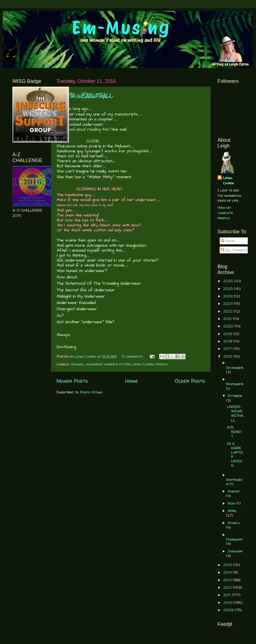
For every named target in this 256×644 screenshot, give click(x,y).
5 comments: (133, 356)
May (232, 503)
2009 (229, 610)
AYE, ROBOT (234, 432)
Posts (228, 241)
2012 (228, 587)
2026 (229, 281)
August (234, 491)
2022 (228, 311)
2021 (228, 319)
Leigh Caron (143, 364)
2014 (228, 572)
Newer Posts (72, 381)
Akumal (77, 364)
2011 (228, 595)
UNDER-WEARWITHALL (85, 96)
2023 (228, 303)
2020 (229, 326)
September (234, 482)
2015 (228, 565)
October (235, 396)
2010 (228, 602)
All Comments (235, 250)
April (232, 511)
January (235, 551)
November (235, 384)
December (235, 368)
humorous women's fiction (108, 364)
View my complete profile (225, 213)
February (234, 539)
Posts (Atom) (91, 392)
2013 (228, 580)
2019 (228, 334)
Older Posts (190, 381)
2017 (228, 349)
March (234, 523)
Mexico (162, 364)
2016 (228, 356)
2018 (228, 341)
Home (131, 381)
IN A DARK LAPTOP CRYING (235, 455)
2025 (229, 289)
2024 (228, 296)
